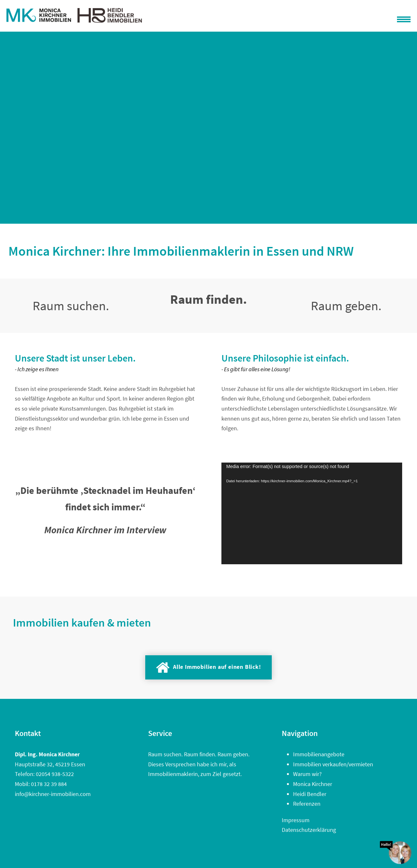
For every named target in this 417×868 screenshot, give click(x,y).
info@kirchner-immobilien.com (53, 794)
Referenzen (307, 804)
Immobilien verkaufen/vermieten (333, 764)
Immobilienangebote (319, 754)
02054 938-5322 (55, 774)
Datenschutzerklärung (309, 830)
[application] (312, 513)
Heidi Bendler (310, 794)
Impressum (296, 820)
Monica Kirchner (313, 784)
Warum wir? (307, 774)
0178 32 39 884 (49, 784)
